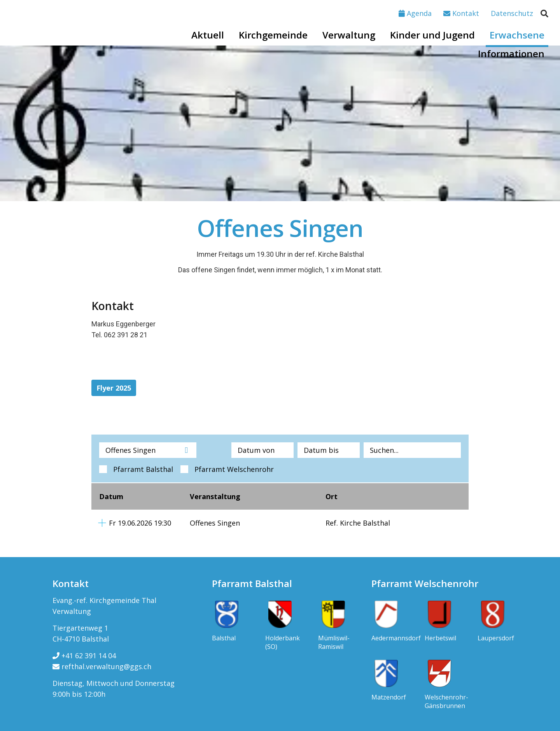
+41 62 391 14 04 (84, 656)
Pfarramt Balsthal (143, 469)
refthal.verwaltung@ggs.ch (102, 666)
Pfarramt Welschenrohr (234, 469)
